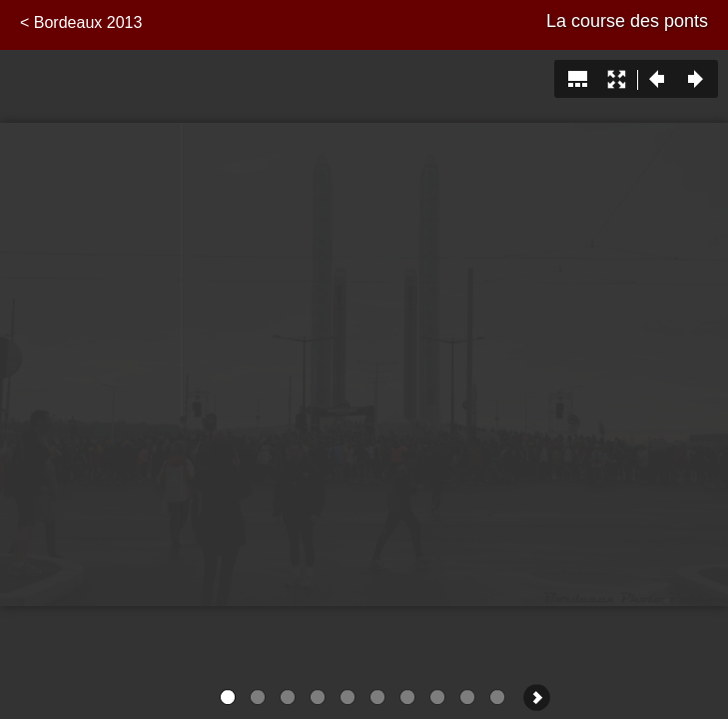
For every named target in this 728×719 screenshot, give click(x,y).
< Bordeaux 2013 (81, 22)
